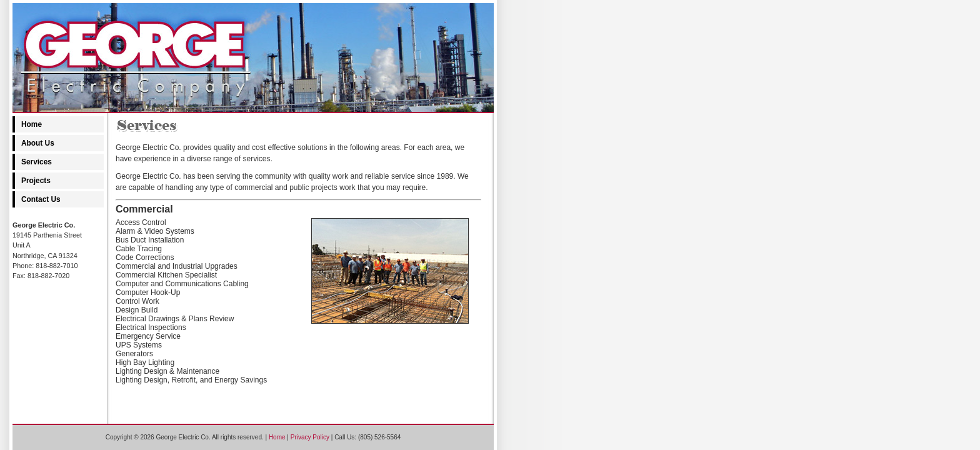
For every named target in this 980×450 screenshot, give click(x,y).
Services (37, 162)
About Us (38, 143)
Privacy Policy (310, 437)
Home (32, 124)
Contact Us (41, 199)
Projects (36, 181)
